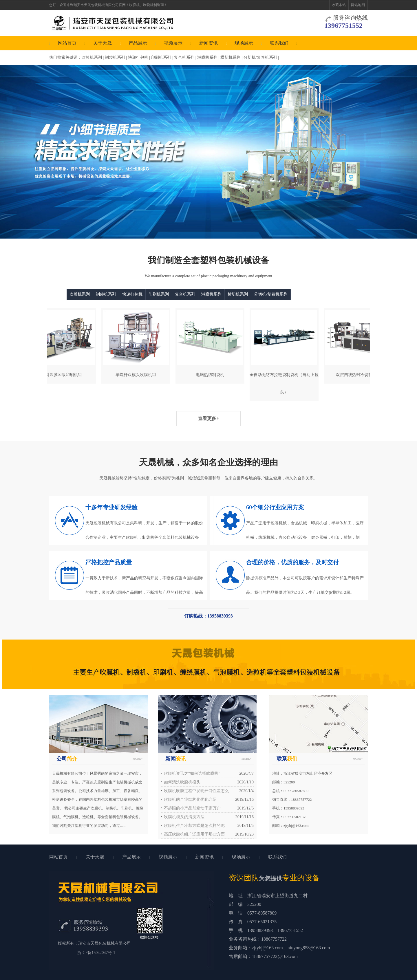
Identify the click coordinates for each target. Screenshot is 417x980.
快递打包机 (138, 57)
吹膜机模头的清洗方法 (184, 817)
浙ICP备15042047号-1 (96, 953)
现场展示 (244, 43)
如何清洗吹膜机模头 (182, 782)
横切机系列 (231, 57)
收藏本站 (339, 5)
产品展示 (138, 43)
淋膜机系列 (207, 57)
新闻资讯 (209, 43)
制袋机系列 (115, 57)
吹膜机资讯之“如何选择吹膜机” (192, 773)
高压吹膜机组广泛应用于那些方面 (194, 834)
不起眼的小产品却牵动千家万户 (192, 808)
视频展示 (173, 43)
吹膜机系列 (92, 57)
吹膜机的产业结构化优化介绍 (190, 799)
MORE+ (138, 759)
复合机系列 (184, 57)
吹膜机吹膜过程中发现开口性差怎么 (196, 791)
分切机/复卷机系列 (260, 57)
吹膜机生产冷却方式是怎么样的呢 (194, 826)
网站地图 (358, 5)
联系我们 (279, 43)
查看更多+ (208, 418)
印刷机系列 (161, 57)
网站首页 (67, 43)
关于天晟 (103, 43)
